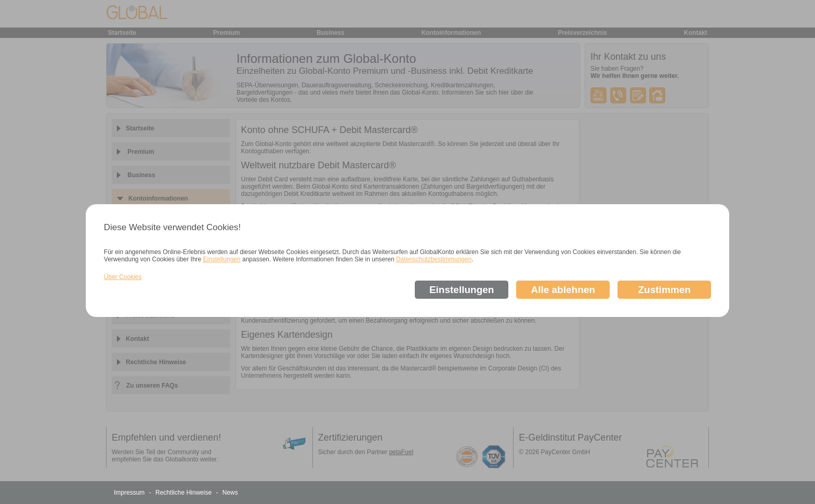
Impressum (130, 493)
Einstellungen (222, 259)
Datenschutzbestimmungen (434, 259)
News (230, 493)
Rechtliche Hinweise (184, 493)
